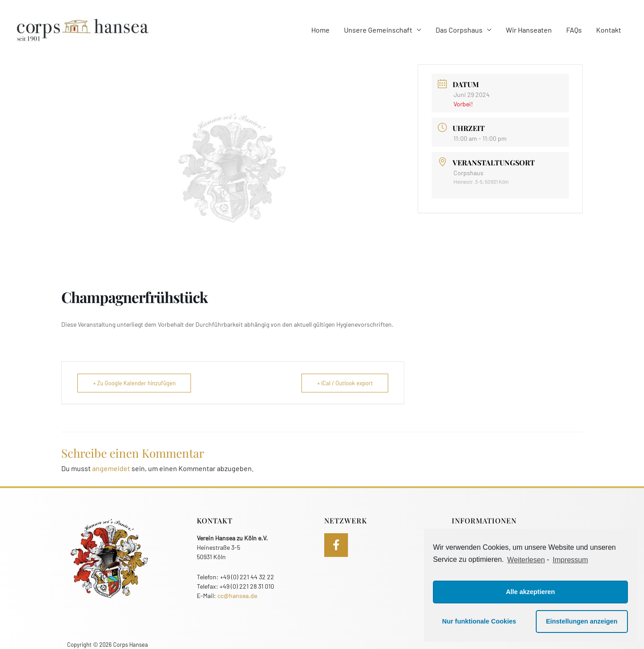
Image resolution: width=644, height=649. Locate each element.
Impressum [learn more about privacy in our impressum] (570, 560)
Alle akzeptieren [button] (530, 592)
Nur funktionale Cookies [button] (479, 621)
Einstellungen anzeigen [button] (582, 621)
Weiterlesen (526, 560)
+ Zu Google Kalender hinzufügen (135, 383)
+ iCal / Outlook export (344, 383)
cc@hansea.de (237, 596)
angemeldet (111, 468)
